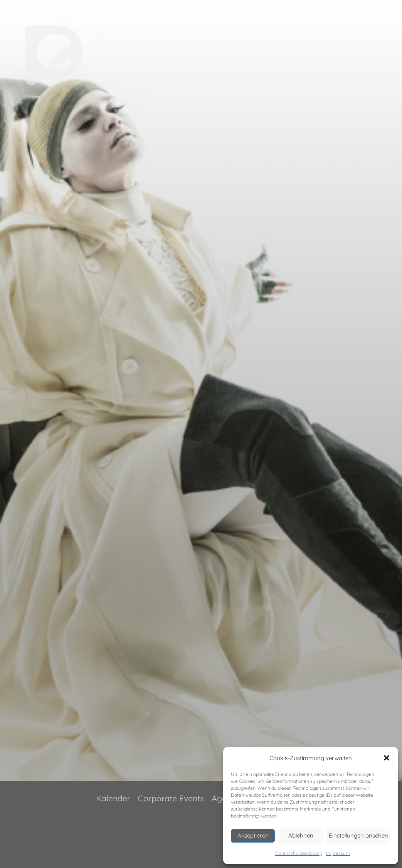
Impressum (338, 853)
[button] (387, 758)
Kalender (113, 798)
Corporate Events (171, 798)
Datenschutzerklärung (299, 853)
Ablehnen (301, 835)
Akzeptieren (253, 835)
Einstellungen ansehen (358, 835)
